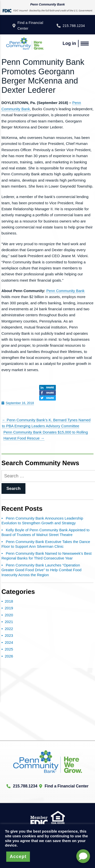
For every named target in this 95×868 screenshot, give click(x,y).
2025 (9, 649)
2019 (9, 608)
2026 (9, 656)
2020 (9, 615)
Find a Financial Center (30, 26)
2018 (9, 601)
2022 (9, 629)
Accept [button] (18, 857)
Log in (69, 43)
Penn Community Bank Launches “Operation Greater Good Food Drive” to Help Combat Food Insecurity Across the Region (42, 570)
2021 (9, 622)
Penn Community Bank (65, 291)
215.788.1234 (74, 26)
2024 (9, 642)
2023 (9, 635)
